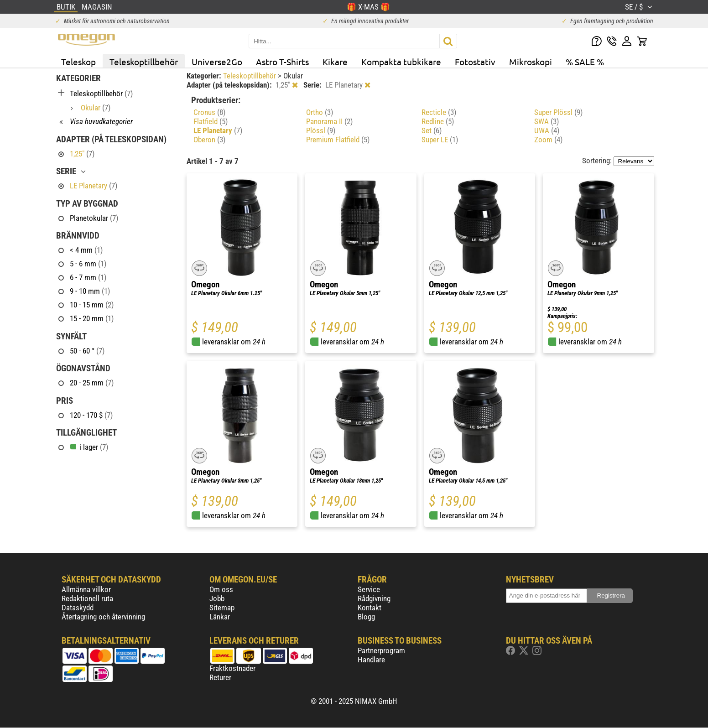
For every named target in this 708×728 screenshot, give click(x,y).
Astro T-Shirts (282, 62)
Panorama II (329, 121)
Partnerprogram (381, 650)
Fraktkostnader (232, 668)
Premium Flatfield (338, 140)
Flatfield (211, 121)
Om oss (221, 589)
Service (369, 589)
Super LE (440, 140)
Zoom (548, 140)
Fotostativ (475, 62)
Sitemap (222, 608)
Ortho (320, 112)
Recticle (439, 112)
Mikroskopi (531, 62)
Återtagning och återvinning (103, 617)
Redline (438, 121)
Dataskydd (78, 608)
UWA (547, 130)
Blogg (366, 617)
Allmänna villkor (86, 589)
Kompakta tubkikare (401, 62)
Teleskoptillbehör (144, 62)
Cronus (209, 112)
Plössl (321, 130)
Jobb (217, 598)
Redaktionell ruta (87, 598)
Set (432, 130)
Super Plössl (558, 112)
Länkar (220, 617)
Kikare (335, 62)
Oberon (209, 140)
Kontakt (370, 608)
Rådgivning (374, 598)
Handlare (371, 660)
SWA (547, 121)
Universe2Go (217, 62)
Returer (220, 677)
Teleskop (78, 62)
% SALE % (585, 62)
